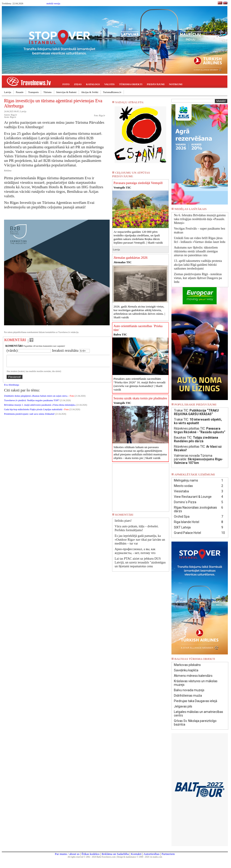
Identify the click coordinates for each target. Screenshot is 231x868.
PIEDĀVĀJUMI (156, 84)
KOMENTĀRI (15, 340)
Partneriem (168, 854)
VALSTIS (109, 84)
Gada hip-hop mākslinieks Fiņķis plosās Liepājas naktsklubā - (36, 412)
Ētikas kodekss (91, 854)
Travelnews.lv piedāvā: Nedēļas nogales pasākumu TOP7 (32, 403)
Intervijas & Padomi (66, 92)
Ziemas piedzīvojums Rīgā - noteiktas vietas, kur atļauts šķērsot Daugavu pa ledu (198, 278)
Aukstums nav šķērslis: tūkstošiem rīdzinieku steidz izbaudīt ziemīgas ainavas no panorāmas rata (196, 251)
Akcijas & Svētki (90, 92)
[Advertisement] (141, 486)
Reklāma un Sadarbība (115, 854)
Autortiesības (151, 854)
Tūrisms (47, 92)
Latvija (8, 92)
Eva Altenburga (12, 387)
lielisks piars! (123, 521)
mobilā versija (53, 3)
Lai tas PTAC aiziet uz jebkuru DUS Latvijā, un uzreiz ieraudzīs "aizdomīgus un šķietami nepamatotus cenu (140, 562)
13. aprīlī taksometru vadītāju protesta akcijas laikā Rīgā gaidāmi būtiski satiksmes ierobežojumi (198, 265)
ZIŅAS (78, 84)
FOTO (66, 84)
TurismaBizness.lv (112, 92)
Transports (33, 92)
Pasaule (20, 92)
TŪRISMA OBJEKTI (131, 84)
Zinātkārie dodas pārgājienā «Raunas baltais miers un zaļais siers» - (39, 399)
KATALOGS (93, 84)
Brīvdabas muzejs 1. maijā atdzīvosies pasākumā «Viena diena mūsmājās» (40, 408)
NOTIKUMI (176, 84)
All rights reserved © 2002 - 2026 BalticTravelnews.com (92, 857)
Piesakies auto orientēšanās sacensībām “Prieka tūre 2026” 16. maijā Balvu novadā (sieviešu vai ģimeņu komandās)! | (139, 384)
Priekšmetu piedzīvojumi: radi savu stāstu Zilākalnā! (29, 417)
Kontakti (136, 854)
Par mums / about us (67, 854)
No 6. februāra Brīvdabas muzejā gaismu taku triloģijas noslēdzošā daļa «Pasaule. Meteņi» (200, 219)
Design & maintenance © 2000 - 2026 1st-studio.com (140, 857)
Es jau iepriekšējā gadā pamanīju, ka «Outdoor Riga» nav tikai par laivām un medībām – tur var (140, 540)
